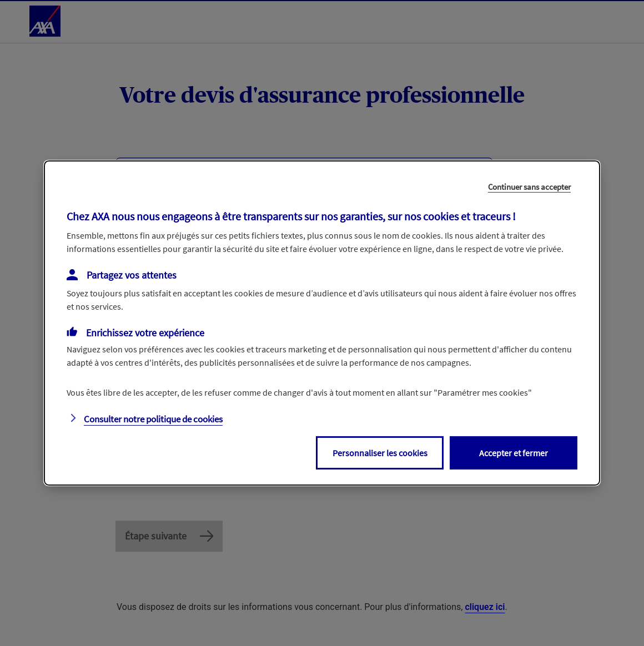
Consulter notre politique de (153, 419)
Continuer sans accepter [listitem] (529, 187)
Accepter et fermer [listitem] (514, 453)
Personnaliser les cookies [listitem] (380, 453)
